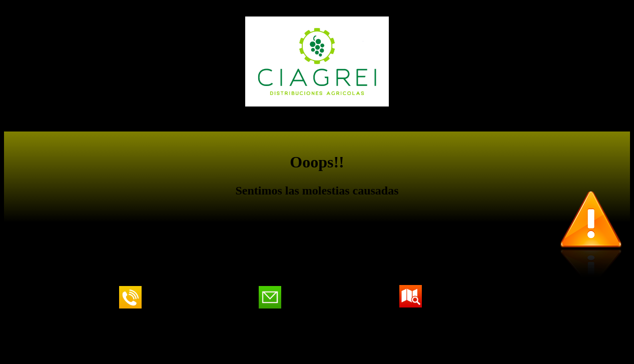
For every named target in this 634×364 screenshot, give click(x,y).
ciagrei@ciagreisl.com (327, 297)
